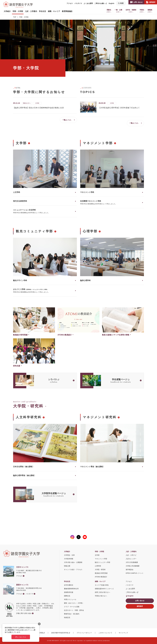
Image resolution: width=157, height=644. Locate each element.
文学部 (21, 143)
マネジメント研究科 (100, 417)
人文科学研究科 (29, 417)
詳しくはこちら (21, 637)
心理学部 (90, 231)
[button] (7, 11)
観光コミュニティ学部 (34, 231)
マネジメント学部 (98, 143)
